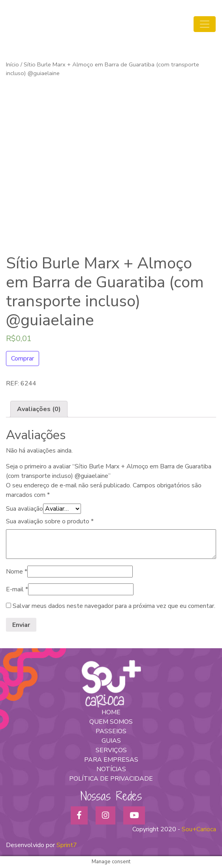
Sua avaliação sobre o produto (50, 521)
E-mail (17, 589)
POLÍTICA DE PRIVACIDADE (111, 779)
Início (12, 64)
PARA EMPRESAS (111, 760)
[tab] (39, 409)
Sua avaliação (24, 509)
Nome (17, 572)
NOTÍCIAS (111, 769)
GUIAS (111, 741)
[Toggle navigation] (205, 24)
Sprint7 (67, 845)
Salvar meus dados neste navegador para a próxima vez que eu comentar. (114, 606)
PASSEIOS (111, 731)
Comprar (23, 359)
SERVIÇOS (111, 750)
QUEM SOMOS (111, 722)
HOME (111, 712)
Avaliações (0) (39, 409)
